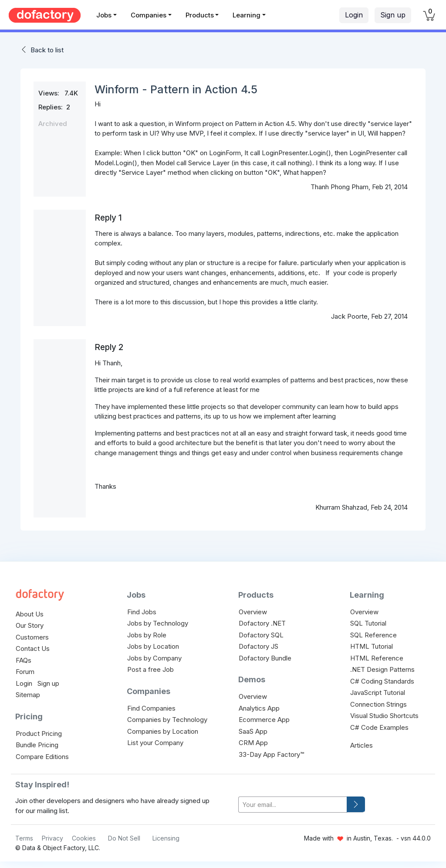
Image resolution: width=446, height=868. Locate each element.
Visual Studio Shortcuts (384, 716)
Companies (149, 15)
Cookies (84, 838)
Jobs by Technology (158, 623)
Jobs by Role (147, 635)
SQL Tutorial (368, 623)
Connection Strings (378, 704)
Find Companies (151, 708)
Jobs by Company (154, 658)
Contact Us (33, 648)
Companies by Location (163, 731)
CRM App (253, 743)
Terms (24, 838)
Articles (362, 745)
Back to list (47, 50)
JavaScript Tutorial (378, 693)
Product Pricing (39, 734)
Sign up (393, 15)
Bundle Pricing (37, 745)
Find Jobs (142, 612)
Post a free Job (150, 669)
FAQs (24, 660)
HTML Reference (377, 658)
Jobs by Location (153, 646)
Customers (32, 637)
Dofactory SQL (261, 635)
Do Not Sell (124, 838)
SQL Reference (373, 635)
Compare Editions (42, 757)
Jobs (104, 15)
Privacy (52, 838)
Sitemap (28, 695)
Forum (25, 672)
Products (200, 15)
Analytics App (259, 708)
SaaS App (253, 731)
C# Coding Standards (382, 681)
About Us (30, 614)
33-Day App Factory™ (271, 754)
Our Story (30, 625)
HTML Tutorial (372, 646)
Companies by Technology (167, 720)
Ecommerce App (264, 720)
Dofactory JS (258, 646)
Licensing (166, 838)
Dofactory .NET (262, 623)
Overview (253, 612)
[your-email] (293, 805)
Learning (247, 15)
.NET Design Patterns (382, 669)
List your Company (155, 743)
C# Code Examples (379, 727)
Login (354, 15)
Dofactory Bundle (265, 658)
